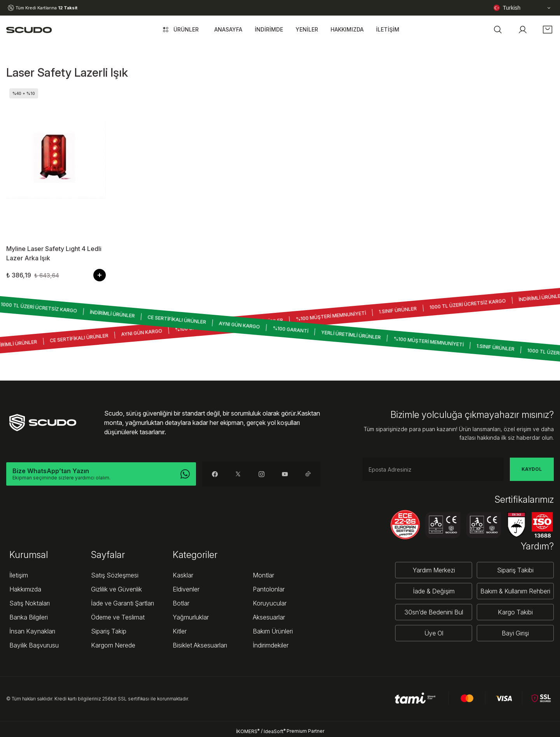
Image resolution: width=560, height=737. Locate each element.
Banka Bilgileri (29, 617)
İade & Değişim (434, 591)
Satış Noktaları (30, 603)
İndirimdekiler (271, 645)
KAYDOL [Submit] (532, 469)
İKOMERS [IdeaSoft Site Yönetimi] (248, 731)
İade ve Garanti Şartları (122, 603)
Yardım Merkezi (434, 570)
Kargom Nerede (113, 645)
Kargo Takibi (515, 612)
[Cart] (548, 30)
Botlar (181, 603)
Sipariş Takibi (515, 570)
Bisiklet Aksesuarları (200, 645)
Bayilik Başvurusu (34, 645)
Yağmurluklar (191, 617)
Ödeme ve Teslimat (118, 617)
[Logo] (29, 30)
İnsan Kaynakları (32, 631)
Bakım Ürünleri (273, 631)
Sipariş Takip (109, 631)
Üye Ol (434, 633)
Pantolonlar (269, 589)
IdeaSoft (275, 731)
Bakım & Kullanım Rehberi (515, 591)
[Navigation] (180, 30)
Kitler (180, 631)
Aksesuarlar (269, 617)
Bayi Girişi (515, 633)
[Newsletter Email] (433, 469)
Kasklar (183, 575)
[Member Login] (523, 30)
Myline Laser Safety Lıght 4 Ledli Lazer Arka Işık (54, 253)
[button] (498, 30)
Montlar (263, 575)
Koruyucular (270, 603)
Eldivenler (186, 589)
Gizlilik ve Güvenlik (116, 589)
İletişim (19, 575)
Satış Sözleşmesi (115, 575)
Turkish (507, 8)
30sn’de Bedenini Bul (434, 612)
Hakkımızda (25, 589)
